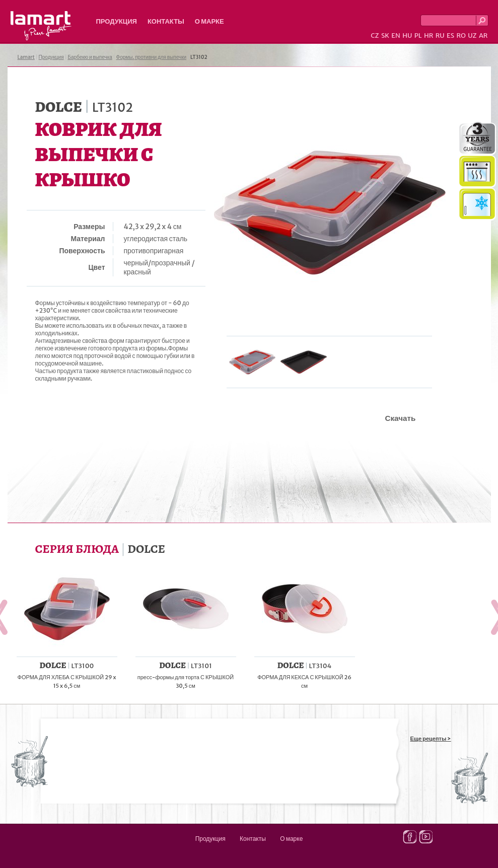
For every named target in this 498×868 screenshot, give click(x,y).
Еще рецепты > (431, 739)
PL (418, 35)
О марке (209, 21)
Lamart (41, 26)
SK (385, 35)
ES (450, 35)
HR (429, 35)
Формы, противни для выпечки (152, 57)
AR (483, 35)
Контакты (166, 21)
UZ (472, 35)
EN (396, 35)
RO (461, 35)
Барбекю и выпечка (90, 57)
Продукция (117, 21)
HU (407, 35)
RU (440, 35)
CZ (375, 35)
